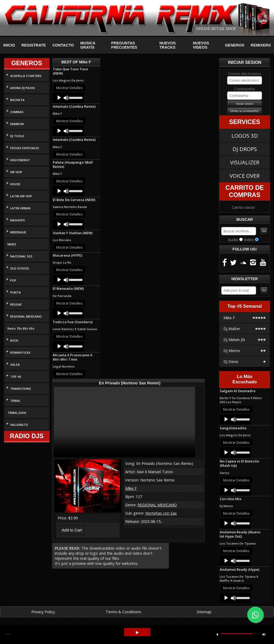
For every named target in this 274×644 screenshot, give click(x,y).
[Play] (59, 98)
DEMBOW (17, 124)
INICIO (9, 45)
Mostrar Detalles (69, 88)
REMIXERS (261, 45)
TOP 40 (16, 377)
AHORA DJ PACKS (23, 88)
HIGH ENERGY (20, 160)
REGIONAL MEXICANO (26, 316)
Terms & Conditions (123, 612)
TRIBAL (15, 401)
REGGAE (16, 304)
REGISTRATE (34, 45)
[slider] (75, 97)
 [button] (264, 634)
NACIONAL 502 (21, 256)
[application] (68, 98)
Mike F (131, 488)
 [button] (217, 634)
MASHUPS (18, 220)
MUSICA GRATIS (88, 45)
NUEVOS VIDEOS (201, 45)
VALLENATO (19, 425)
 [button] (137, 633)
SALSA (15, 365)
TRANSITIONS (21, 389)
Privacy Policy (43, 612)
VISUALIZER (245, 162)
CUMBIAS (17, 112)
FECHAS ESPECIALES (25, 148)
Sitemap (204, 612)
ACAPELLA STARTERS (26, 76)
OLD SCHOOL (20, 268)
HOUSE (15, 184)
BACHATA (17, 100)
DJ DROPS (245, 149)
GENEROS (235, 45)
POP (13, 280)
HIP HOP (16, 172)
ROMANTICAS (20, 352)
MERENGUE (18, 232)
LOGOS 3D (245, 136)
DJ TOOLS (17, 136)
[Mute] (66, 98)
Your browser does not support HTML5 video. (124, 422)
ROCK (14, 340)
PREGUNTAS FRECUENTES (124, 45)
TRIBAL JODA (17, 413)
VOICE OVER (245, 176)
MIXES (12, 244)
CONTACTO (63, 45)
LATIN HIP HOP (21, 196)
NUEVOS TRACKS (168, 45)
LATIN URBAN (20, 208)
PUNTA (16, 292)
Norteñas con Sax (161, 513)
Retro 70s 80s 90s (21, 328)
